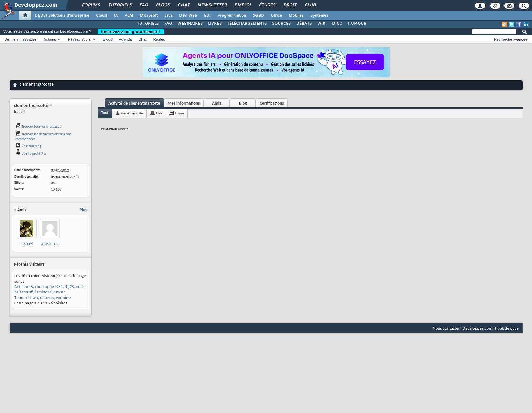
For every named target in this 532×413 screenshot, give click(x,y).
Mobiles (296, 16)
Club (310, 5)
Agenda (125, 39)
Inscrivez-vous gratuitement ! (131, 32)
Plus (83, 210)
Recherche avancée (511, 39)
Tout (105, 113)
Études (267, 5)
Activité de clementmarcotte (134, 103)
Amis (217, 103)
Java (168, 16)
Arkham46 (24, 286)
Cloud (101, 16)
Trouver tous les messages (38, 127)
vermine (63, 297)
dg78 (69, 286)
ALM (129, 16)
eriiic (80, 286)
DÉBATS (304, 24)
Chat (183, 5)
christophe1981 (49, 286)
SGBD (258, 16)
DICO (337, 24)
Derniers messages (21, 39)
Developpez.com (477, 328)
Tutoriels (120, 5)
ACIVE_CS (50, 244)
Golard (27, 244)
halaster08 (24, 292)
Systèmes (319, 16)
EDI (207, 16)
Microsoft (149, 16)
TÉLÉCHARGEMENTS (247, 24)
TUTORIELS (148, 24)
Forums (91, 5)
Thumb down (26, 297)
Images (179, 113)
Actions (50, 39)
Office (276, 16)
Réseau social (80, 39)
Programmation (232, 16)
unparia (47, 297)
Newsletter (212, 5)
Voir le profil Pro (31, 153)
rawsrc (60, 292)
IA (116, 16)
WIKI (322, 24)
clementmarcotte (132, 113)
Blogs (163, 5)
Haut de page (507, 328)
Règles (159, 39)
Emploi (242, 5)
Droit (290, 5)
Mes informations (184, 103)
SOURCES (281, 24)
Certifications (272, 103)
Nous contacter (446, 328)
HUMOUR (357, 24)
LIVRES (215, 24)
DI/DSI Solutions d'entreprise (62, 16)
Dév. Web (188, 16)
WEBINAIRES (190, 24)
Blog (243, 103)
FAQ (144, 5)
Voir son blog (28, 146)
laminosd (43, 292)
